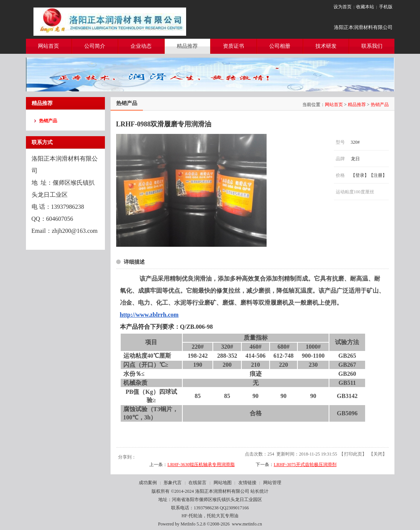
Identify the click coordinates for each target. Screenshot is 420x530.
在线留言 (197, 483)
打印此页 (353, 454)
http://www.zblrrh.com (149, 315)
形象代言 (173, 483)
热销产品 (380, 105)
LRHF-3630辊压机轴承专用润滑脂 (201, 465)
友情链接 (247, 483)
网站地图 (223, 483)
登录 (360, 175)
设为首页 (343, 7)
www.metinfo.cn (247, 524)
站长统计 (259, 491)
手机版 (386, 7)
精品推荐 (357, 105)
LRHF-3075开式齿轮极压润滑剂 (305, 465)
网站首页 (334, 105)
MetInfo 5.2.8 (193, 524)
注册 (378, 175)
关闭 (378, 454)
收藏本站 (365, 7)
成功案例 (148, 483)
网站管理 (272, 483)
